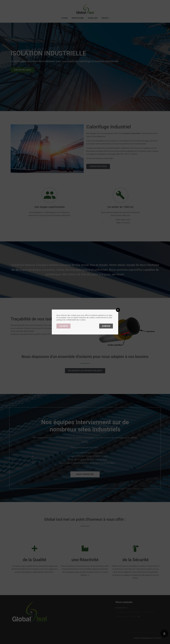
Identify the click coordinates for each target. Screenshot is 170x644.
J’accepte (63, 326)
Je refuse (106, 326)
